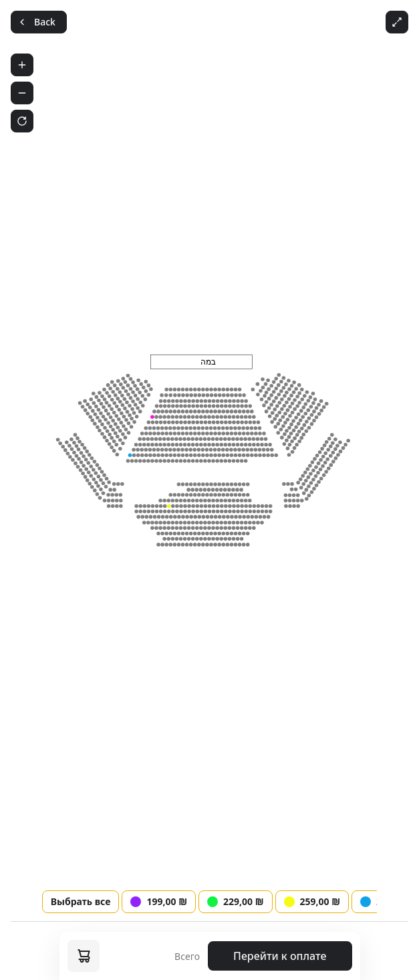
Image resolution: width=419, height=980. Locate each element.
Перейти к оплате (280, 956)
